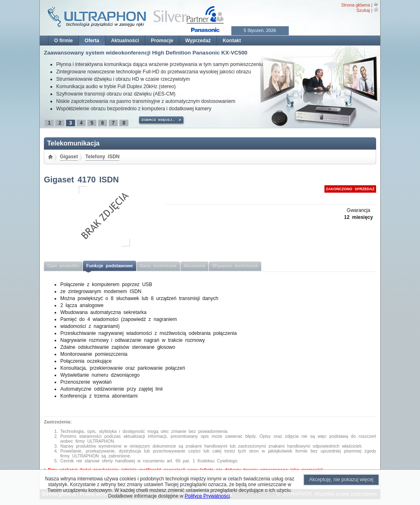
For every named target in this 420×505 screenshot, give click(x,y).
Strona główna (356, 5)
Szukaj (363, 10)
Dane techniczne (158, 266)
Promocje (162, 41)
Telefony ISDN (102, 157)
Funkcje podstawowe (110, 266)
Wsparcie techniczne (235, 266)
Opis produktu (63, 266)
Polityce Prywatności (207, 496)
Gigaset (69, 157)
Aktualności (125, 41)
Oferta (92, 41)
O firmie (63, 41)
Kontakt (232, 41)
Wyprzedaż (198, 41)
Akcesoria (195, 266)
